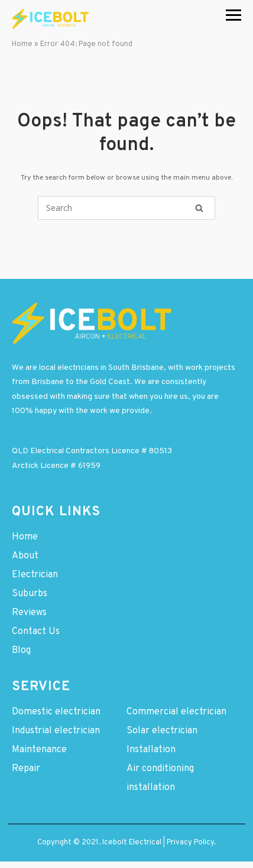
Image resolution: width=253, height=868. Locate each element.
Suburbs (30, 594)
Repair (26, 769)
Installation (151, 750)
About (25, 556)
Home (22, 44)
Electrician (35, 575)
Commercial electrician (176, 712)
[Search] (199, 208)
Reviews (29, 613)
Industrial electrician (56, 731)
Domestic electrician (56, 712)
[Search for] (126, 208)
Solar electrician (162, 731)
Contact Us (36, 632)
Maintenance (39, 750)
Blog (21, 651)
